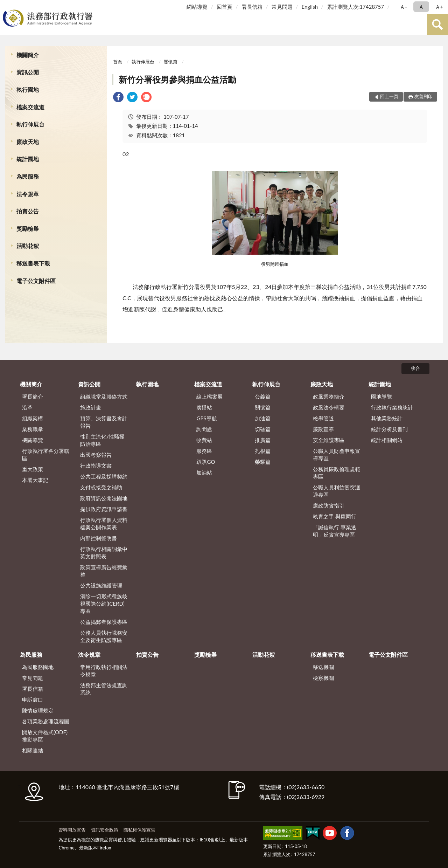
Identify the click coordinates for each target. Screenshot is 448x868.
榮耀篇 (263, 462)
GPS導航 (206, 418)
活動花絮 (28, 246)
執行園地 (28, 89)
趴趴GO (206, 462)
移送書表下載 (33, 263)
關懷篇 (171, 62)
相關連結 (33, 750)
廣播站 (204, 407)
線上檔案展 (209, 397)
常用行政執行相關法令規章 (104, 671)
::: (7, 6)
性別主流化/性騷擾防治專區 (102, 440)
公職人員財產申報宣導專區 (337, 454)
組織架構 (33, 418)
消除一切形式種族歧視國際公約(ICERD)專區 (104, 604)
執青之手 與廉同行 (335, 516)
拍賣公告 (28, 211)
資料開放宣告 (72, 830)
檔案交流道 (30, 107)
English (310, 7)
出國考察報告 (96, 455)
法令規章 (28, 194)
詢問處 (204, 429)
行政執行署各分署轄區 (46, 454)
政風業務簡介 (329, 397)
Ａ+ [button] (439, 7)
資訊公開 (28, 72)
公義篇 (263, 397)
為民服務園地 (38, 667)
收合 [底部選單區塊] (415, 368)
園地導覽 (381, 397)
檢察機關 (323, 678)
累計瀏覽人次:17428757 (355, 7)
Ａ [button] (421, 7)
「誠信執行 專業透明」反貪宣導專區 (335, 531)
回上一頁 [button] (389, 96)
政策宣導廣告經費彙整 (104, 571)
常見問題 (282, 7)
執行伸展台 (30, 124)
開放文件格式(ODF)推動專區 (45, 736)
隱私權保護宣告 (139, 830)
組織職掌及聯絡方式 (104, 397)
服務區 (204, 451)
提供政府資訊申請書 (104, 509)
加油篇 (263, 418)
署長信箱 (252, 7)
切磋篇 (263, 429)
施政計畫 (91, 407)
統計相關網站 (387, 440)
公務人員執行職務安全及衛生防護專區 (104, 636)
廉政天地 (28, 142)
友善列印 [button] (423, 96)
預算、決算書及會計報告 (104, 422)
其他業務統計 (387, 418)
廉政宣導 (323, 429)
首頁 (118, 62)
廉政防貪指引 (329, 505)
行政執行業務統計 (392, 407)
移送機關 (323, 667)
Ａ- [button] (403, 7)
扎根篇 (263, 451)
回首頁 (225, 7)
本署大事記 (35, 480)
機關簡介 (28, 55)
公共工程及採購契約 (104, 476)
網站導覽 (197, 7)
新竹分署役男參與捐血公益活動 (177, 79)
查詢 (437, 25)
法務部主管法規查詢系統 (104, 689)
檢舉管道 (323, 418)
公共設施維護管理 (101, 585)
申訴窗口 (33, 700)
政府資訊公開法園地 (104, 498)
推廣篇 (263, 440)
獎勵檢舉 (28, 229)
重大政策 (33, 469)
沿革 (27, 407)
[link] (118, 98)
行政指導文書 (96, 466)
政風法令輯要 (329, 407)
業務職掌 (33, 429)
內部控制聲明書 (99, 538)
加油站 (204, 473)
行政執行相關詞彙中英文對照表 (104, 553)
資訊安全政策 (105, 830)
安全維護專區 (329, 440)
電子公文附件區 (36, 281)
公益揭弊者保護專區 (104, 622)
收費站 (204, 440)
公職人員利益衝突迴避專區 (337, 491)
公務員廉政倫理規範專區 (337, 473)
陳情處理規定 (38, 710)
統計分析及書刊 (389, 429)
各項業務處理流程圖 (46, 721)
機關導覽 (33, 440)
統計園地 (28, 159)
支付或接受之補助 (101, 487)
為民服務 (28, 176)
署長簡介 (33, 397)
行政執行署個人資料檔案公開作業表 (104, 523)
